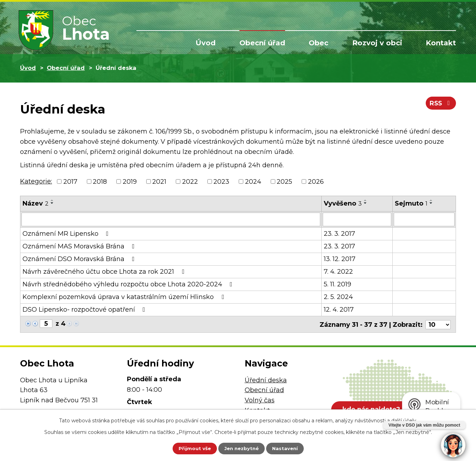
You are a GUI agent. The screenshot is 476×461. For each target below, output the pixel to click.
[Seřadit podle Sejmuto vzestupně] (431, 200)
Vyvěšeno (343, 203)
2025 (284, 181)
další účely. (404, 420)
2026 (316, 181)
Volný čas (260, 399)
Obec (319, 43)
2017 (70, 181)
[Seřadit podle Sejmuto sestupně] (431, 203)
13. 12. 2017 (340, 259)
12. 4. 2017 (339, 309)
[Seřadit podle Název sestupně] (52, 203)
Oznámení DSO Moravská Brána (80, 259)
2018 (100, 181)
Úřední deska (266, 379)
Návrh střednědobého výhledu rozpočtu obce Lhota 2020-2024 (129, 284)
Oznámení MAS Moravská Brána (80, 246)
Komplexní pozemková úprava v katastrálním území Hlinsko (125, 297)
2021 (159, 181)
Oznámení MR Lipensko (67, 233)
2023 (221, 181)
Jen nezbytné (241, 448)
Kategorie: (36, 181)
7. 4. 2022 (338, 271)
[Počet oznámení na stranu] (438, 324)
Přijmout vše (190, 448)
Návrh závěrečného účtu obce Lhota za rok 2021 (105, 271)
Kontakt (441, 43)
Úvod (205, 43)
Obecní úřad (262, 43)
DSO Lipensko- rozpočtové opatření (85, 309)
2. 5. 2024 (338, 297)
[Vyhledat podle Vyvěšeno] (357, 219)
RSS (440, 105)
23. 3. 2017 (339, 233)
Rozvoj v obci (377, 43)
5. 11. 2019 (337, 284)
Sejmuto (411, 203)
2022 (190, 181)
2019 (130, 181)
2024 (253, 181)
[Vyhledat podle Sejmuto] (424, 219)
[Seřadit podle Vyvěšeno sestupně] (366, 203)
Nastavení (289, 448)
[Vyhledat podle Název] (171, 219)
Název (36, 203)
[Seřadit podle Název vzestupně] (52, 200)
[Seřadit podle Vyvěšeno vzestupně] (366, 200)
